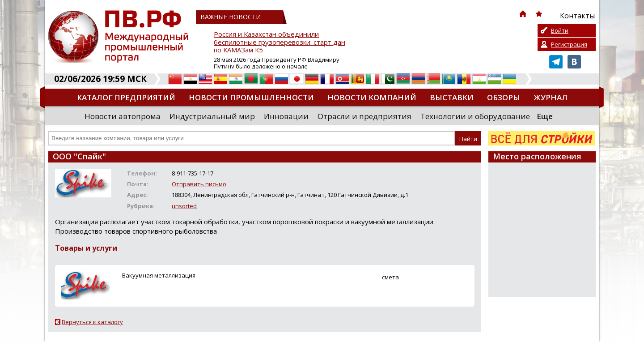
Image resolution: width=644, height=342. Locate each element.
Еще (545, 116)
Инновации (286, 116)
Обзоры (504, 97)
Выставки (452, 97)
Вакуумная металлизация (159, 275)
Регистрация (569, 44)
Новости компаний (372, 97)
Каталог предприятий (126, 97)
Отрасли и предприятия (364, 116)
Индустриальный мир (212, 116)
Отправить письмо (199, 184)
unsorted (184, 206)
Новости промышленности (251, 97)
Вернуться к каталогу (92, 322)
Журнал (551, 97)
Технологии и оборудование (475, 116)
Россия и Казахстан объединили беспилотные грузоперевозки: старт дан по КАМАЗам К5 (280, 42)
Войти (560, 30)
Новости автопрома (123, 116)
